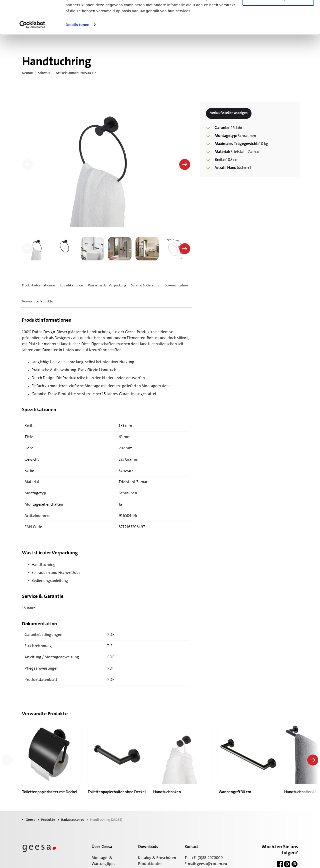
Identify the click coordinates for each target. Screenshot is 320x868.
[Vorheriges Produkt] (7, 760)
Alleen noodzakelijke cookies (278, 30)
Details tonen (77, 56)
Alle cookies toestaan (278, 13)
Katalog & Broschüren (157, 858)
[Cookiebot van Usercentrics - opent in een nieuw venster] (32, 56)
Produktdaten (150, 864)
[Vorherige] (27, 164)
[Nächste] (185, 164)
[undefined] (27, 249)
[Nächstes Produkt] (313, 760)
